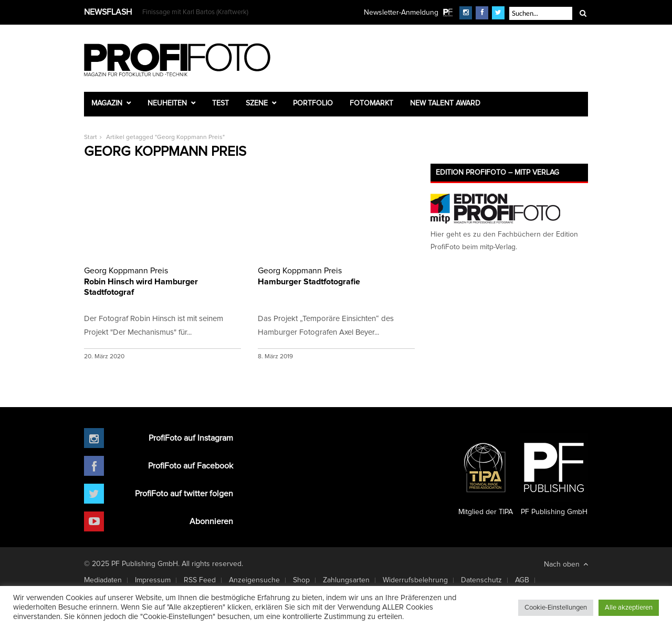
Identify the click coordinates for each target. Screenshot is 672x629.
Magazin (107, 103)
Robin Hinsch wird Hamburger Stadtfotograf (162, 281)
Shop (301, 580)
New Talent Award (445, 103)
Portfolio (313, 103)
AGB (522, 580)
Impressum (153, 580)
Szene (257, 103)
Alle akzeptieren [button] (629, 608)
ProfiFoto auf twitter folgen (184, 494)
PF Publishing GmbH (554, 475)
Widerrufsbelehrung (415, 580)
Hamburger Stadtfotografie (336, 275)
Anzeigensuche (254, 580)
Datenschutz (481, 580)
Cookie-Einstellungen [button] (556, 608)
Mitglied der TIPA (486, 475)
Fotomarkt (371, 103)
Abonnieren (211, 521)
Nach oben (566, 564)
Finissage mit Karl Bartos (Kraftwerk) (195, 12)
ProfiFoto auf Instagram (191, 438)
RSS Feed (200, 580)
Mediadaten (103, 580)
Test (220, 103)
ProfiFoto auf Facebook (191, 466)
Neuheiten (167, 103)
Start (91, 137)
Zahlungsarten (346, 580)
